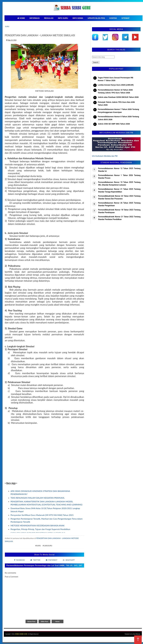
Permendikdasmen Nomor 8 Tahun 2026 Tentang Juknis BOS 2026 (118, 118)
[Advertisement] (44, 455)
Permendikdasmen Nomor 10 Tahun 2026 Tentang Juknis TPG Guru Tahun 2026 (115, 91)
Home (57, 621)
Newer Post (31, 621)
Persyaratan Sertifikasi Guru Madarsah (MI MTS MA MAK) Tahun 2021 (42, 515)
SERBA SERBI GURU (21, 634)
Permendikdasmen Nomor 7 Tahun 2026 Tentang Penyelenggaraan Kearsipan (118, 111)
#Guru (38, 546)
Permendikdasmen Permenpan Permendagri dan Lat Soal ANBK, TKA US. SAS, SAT (44, 565)
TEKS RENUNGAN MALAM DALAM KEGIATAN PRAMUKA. (38, 498)
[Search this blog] (103, 57)
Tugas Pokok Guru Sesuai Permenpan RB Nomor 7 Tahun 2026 (116, 79)
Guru (7, 27)
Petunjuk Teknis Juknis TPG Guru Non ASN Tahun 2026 (116, 104)
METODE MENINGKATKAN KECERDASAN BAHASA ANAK (38, 525)
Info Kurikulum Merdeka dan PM (105, 156)
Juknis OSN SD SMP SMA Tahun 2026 (114, 124)
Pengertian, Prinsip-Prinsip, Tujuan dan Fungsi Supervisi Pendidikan (40, 529)
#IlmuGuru (48, 546)
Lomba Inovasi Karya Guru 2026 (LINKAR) (116, 85)
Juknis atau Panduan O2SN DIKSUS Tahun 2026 (118, 97)
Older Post (44, 621)
